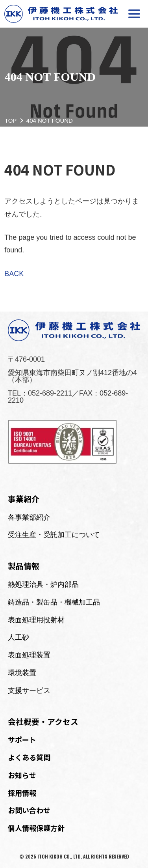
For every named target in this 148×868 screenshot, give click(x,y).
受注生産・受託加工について (54, 535)
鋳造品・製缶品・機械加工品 (54, 602)
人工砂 (18, 637)
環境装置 (22, 673)
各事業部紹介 (29, 517)
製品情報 (24, 566)
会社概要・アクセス (43, 721)
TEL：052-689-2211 (40, 393)
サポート (22, 739)
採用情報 (22, 793)
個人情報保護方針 (36, 828)
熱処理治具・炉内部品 (43, 584)
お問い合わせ (29, 810)
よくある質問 (29, 757)
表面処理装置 (29, 655)
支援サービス (29, 691)
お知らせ (22, 775)
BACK (14, 274)
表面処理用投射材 (36, 620)
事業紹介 (24, 499)
